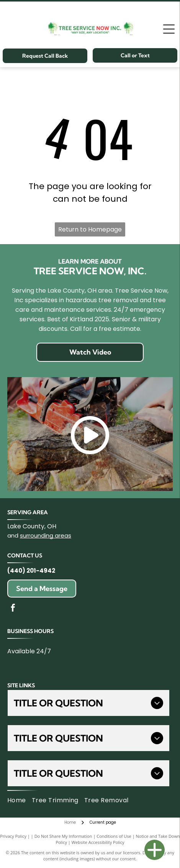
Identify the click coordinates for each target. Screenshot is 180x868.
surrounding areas (46, 535)
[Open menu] (169, 29)
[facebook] (13, 609)
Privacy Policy (13, 836)
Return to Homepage (90, 229)
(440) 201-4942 (31, 571)
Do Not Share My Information (63, 836)
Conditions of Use (114, 836)
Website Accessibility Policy (98, 842)
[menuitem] (20, 800)
